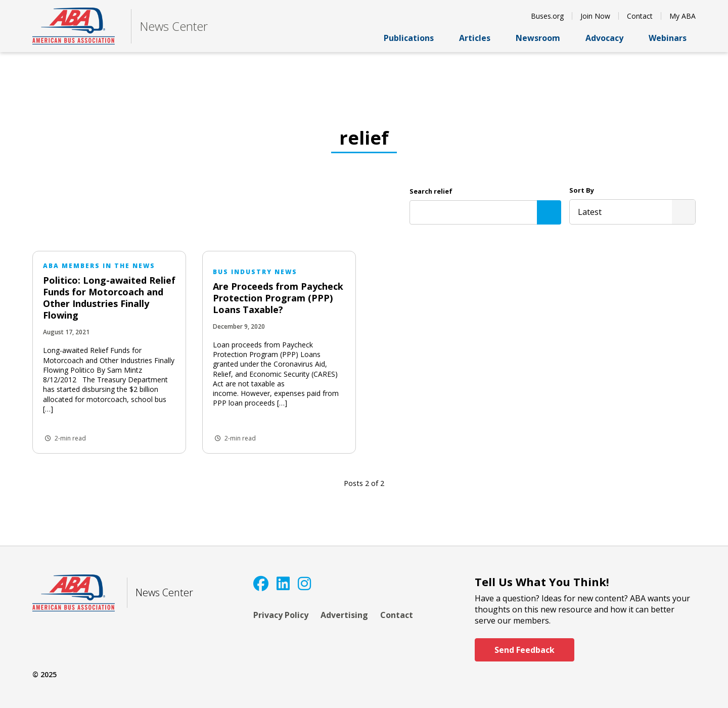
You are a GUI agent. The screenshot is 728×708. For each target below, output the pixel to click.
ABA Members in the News (99, 266)
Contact (640, 16)
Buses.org (547, 16)
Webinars (672, 38)
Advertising (344, 615)
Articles (479, 38)
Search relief (431, 191)
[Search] (549, 212)
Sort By (582, 190)
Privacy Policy (281, 615)
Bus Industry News (255, 272)
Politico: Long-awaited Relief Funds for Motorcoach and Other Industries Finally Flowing (109, 298)
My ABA (682, 16)
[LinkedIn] (283, 583)
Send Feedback (525, 650)
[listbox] (632, 212)
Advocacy (609, 38)
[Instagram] (304, 583)
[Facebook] (261, 583)
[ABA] (74, 26)
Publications (413, 38)
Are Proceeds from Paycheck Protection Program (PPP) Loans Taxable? (278, 298)
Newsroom (542, 38)
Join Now (595, 16)
